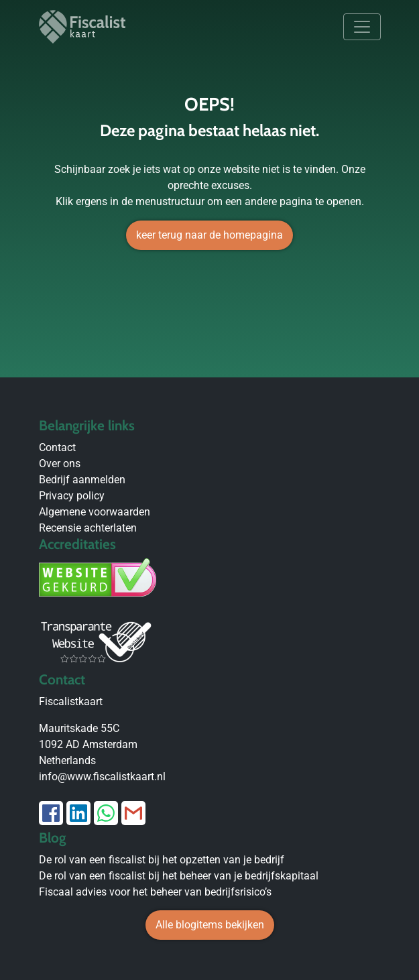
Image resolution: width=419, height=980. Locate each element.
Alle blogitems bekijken (210, 925)
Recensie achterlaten (88, 528)
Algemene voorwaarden (95, 512)
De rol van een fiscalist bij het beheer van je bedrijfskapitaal (179, 876)
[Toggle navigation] (362, 27)
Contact (57, 447)
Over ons (60, 464)
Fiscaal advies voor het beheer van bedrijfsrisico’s (155, 892)
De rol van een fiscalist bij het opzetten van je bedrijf (162, 860)
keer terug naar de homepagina (209, 235)
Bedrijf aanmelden (82, 480)
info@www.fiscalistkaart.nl (102, 777)
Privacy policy (72, 496)
